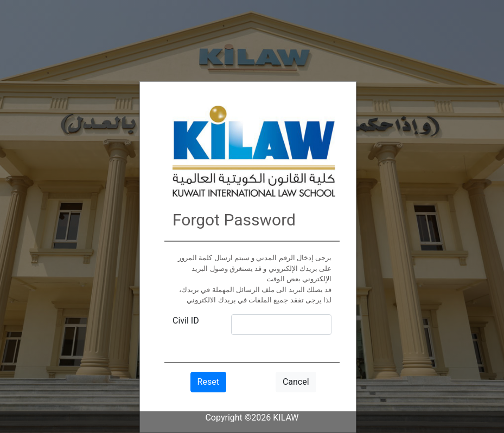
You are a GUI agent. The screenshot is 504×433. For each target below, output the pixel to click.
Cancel (296, 382)
